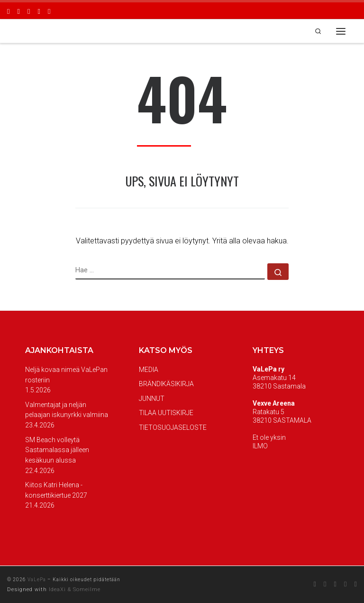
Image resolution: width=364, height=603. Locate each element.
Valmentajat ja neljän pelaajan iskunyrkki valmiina (67, 410)
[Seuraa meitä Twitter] (29, 11)
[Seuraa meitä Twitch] (49, 11)
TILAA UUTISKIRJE (166, 413)
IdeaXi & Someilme (75, 589)
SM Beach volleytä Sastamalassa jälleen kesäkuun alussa (57, 450)
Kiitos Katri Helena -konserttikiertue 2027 (56, 490)
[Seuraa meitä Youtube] (39, 11)
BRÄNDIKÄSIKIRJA (166, 384)
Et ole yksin (269, 437)
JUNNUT (152, 399)
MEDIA (149, 370)
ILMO (260, 446)
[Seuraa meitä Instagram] (18, 11)
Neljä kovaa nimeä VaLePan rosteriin (66, 375)
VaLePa (37, 580)
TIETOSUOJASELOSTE (173, 427)
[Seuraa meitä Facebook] (8, 11)
